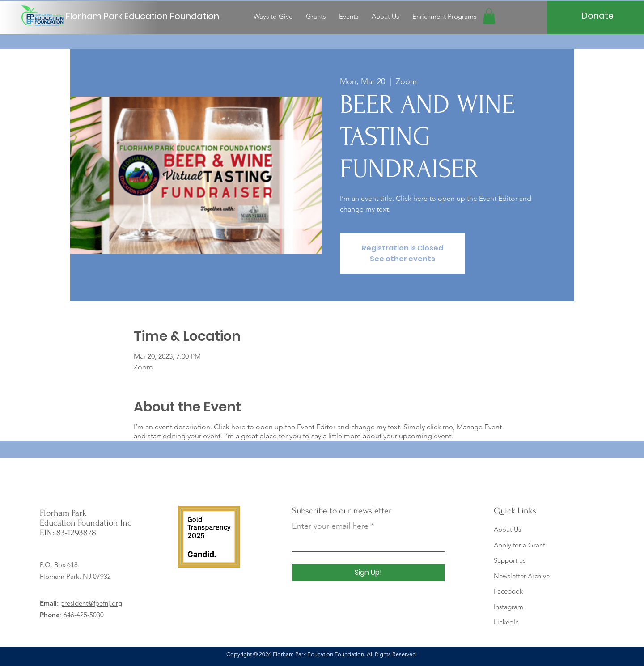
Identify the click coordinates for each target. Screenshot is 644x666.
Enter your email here (330, 526)
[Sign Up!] (368, 573)
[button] (489, 16)
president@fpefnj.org (91, 603)
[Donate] (598, 16)
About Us (507, 529)
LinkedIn (506, 622)
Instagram (508, 607)
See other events (402, 259)
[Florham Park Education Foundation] (146, 16)
